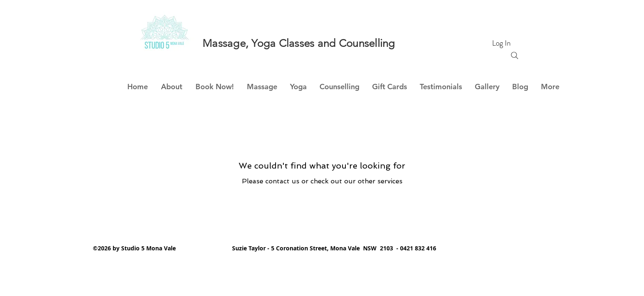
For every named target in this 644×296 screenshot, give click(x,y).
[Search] (515, 55)
